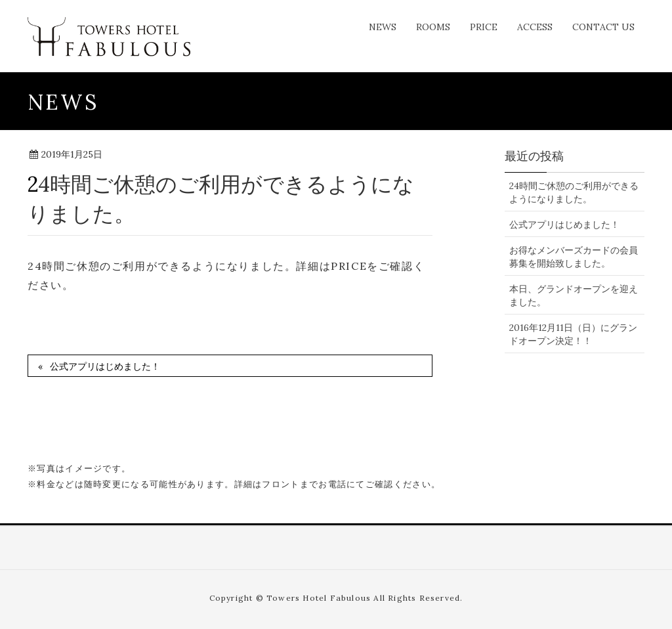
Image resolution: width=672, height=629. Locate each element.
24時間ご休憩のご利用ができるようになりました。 (574, 192)
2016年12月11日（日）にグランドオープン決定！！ (573, 334)
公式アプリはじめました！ (105, 366)
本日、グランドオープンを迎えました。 (574, 295)
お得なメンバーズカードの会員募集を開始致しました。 (574, 257)
